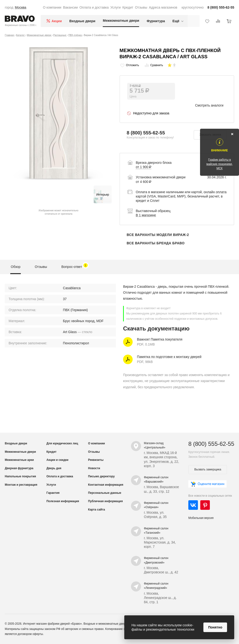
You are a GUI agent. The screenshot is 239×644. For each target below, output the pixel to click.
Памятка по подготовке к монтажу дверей (169, 357)
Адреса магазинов (163, 7)
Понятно (215, 627)
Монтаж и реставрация (21, 485)
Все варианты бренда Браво (156, 243)
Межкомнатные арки (19, 460)
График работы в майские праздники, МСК (219, 164)
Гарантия (53, 493)
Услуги (116, 7)
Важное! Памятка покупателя (160, 339)
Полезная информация (63, 501)
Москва (21, 7)
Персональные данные (105, 493)
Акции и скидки (57, 460)
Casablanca (72, 288)
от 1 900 (144, 167)
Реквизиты (96, 460)
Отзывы (141, 7)
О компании (52, 7)
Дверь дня (54, 468)
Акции (57, 21)
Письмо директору (101, 476)
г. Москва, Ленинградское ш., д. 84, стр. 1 (160, 598)
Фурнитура (156, 21)
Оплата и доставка (94, 7)
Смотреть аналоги (209, 105)
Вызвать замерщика (208, 469)
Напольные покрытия (20, 476)
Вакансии (71, 7)
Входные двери (82, 21)
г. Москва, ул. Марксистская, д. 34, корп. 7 (160, 542)
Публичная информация (105, 501)
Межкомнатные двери (121, 21)
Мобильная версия (201, 518)
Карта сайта (96, 510)
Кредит (128, 7)
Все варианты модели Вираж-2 (158, 235)
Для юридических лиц (62, 443)
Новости (94, 468)
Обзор (16, 267)
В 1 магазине (146, 215)
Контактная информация (106, 485)
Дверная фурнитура (19, 468)
